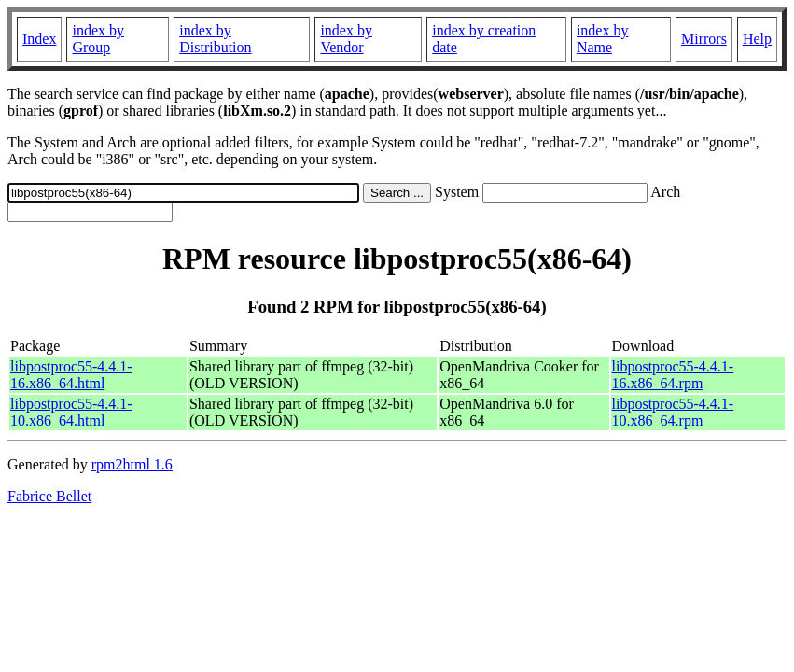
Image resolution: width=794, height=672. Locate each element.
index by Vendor (346, 39)
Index (39, 39)
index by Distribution (215, 39)
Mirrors (704, 39)
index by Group (98, 39)
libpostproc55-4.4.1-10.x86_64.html (71, 412)
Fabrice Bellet (49, 496)
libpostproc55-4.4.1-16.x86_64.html (71, 375)
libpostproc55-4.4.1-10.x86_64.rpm (673, 412)
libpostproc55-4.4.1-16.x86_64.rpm (673, 375)
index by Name (603, 39)
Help (757, 39)
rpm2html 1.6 (132, 464)
